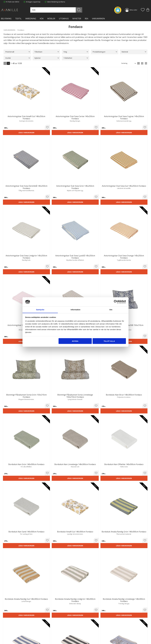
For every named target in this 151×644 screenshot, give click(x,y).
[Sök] (84, 10)
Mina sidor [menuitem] (134, 10)
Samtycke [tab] (40, 309)
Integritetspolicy (46, 630)
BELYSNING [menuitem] (6, 19)
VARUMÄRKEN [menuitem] (98, 19)
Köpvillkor (81, 628)
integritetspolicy (132, 598)
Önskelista (81, 639)
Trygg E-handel (46, 626)
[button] (143, 10)
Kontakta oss (45, 633)
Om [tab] (111, 309)
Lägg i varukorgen (15, 110)
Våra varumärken (46, 638)
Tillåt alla (109, 341)
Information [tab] (76, 309)
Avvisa (75, 341)
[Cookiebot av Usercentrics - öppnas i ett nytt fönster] (116, 302)
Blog (42, 635)
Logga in (80, 637)
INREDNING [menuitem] (31, 19)
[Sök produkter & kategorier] (65, 10)
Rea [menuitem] (87, 19)
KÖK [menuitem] (42, 19)
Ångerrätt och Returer (48, 628)
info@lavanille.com (15, 635)
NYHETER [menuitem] (77, 19)
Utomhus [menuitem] (64, 19)
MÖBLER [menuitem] (51, 19)
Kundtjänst (81, 626)
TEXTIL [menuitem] (18, 19)
